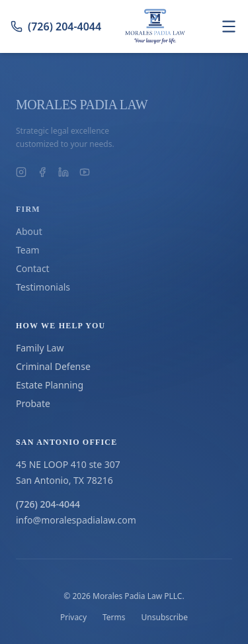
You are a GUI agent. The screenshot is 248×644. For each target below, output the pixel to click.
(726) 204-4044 (56, 26)
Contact (33, 268)
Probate (33, 403)
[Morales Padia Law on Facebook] (42, 172)
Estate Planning (50, 385)
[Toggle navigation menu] (229, 26)
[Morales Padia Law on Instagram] (21, 172)
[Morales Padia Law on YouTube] (85, 172)
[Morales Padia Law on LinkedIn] (63, 172)
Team (28, 250)
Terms (114, 618)
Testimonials (43, 287)
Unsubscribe (165, 618)
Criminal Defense (53, 366)
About (29, 231)
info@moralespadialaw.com (76, 520)
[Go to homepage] (155, 26)
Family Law (40, 348)
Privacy (73, 618)
